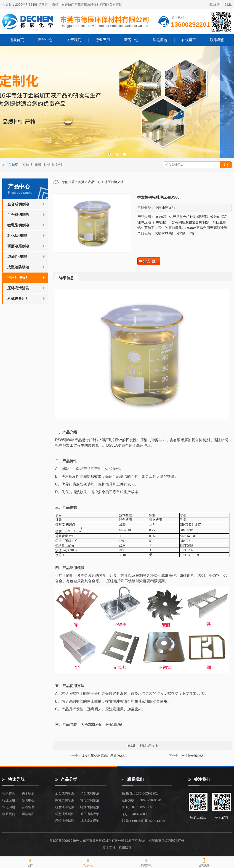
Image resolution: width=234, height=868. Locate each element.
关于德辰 (28, 793)
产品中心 (45, 40)
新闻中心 (131, 40)
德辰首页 (17, 40)
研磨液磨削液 (18, 246)
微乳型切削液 (18, 225)
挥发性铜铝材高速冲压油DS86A (104, 756)
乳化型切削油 (18, 236)
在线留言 (189, 40)
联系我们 (217, 40)
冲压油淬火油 (114, 182)
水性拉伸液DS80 (193, 756)
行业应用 (103, 40)
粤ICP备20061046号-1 (66, 841)
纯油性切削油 (18, 257)
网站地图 (214, 5)
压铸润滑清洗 (18, 288)
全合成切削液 (18, 204)
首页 (81, 182)
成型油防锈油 (18, 267)
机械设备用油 (18, 299)
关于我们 (74, 40)
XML (228, 5)
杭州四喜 (125, 847)
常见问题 (160, 40)
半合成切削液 (18, 215)
